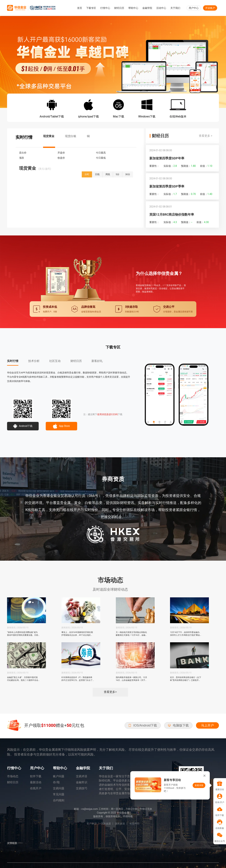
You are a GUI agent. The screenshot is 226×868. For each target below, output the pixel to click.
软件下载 (36, 776)
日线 (97, 174)
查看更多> (110, 692)
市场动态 (13, 776)
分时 (87, 174)
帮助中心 (133, 8)
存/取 (56, 782)
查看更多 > (206, 136)
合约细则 (59, 800)
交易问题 (59, 788)
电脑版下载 (178, 725)
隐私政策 (120, 824)
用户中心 (194, 8)
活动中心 (161, 8)
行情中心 (105, 8)
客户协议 (92, 824)
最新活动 (36, 782)
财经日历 (119, 8)
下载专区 (91, 8)
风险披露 (106, 824)
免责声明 (134, 824)
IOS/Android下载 (143, 725)
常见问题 (59, 794)
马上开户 (207, 725)
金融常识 (82, 782)
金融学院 (147, 8)
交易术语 (82, 776)
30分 (128, 174)
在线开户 (36, 788)
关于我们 (175, 8)
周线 (108, 174)
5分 (118, 174)
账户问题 (59, 776)
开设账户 (210, 8)
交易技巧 (82, 788)
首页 (80, 8)
